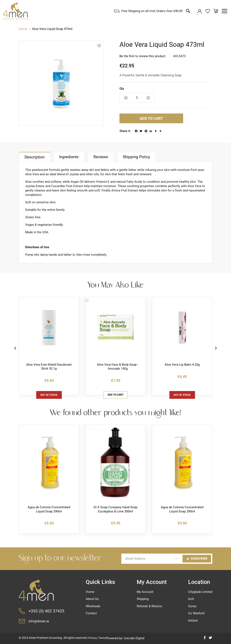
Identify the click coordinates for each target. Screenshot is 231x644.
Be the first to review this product (142, 56)
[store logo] (16, 11)
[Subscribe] (197, 559)
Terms (104, 638)
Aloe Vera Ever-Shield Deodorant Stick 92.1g (49, 367)
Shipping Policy (140, 157)
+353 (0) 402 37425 (46, 611)
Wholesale (93, 606)
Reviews (104, 157)
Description (35, 157)
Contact (91, 613)
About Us (92, 599)
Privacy (93, 638)
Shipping (143, 599)
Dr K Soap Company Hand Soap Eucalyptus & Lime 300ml (115, 510)
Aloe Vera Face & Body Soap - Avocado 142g (118, 367)
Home (23, 29)
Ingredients (71, 157)
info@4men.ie (39, 621)
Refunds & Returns (149, 606)
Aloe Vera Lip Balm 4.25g (182, 365)
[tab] (35, 157)
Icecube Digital (136, 638)
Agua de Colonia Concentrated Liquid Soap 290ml (49, 510)
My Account (145, 592)
